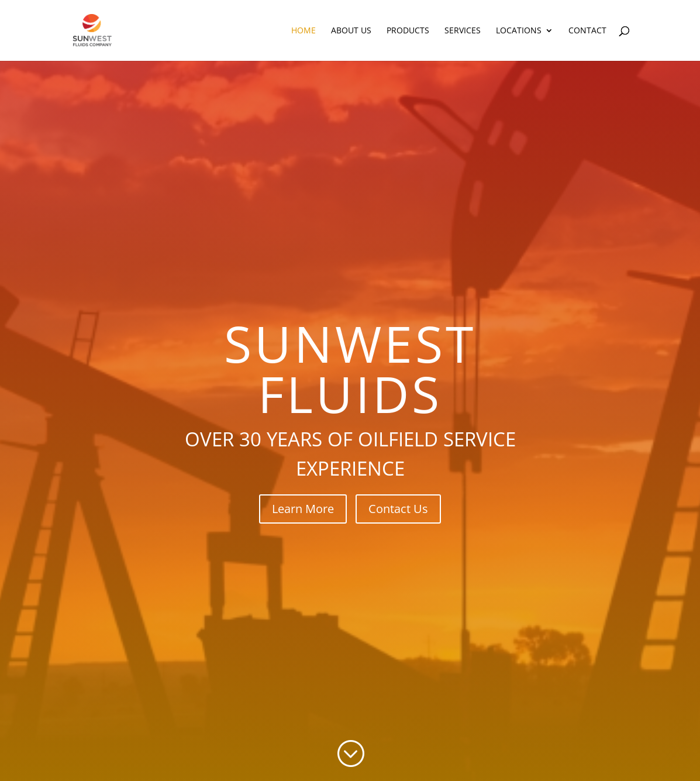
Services (463, 31)
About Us (351, 31)
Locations (519, 31)
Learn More (303, 509)
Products (408, 31)
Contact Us (398, 509)
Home (304, 31)
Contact (587, 31)
